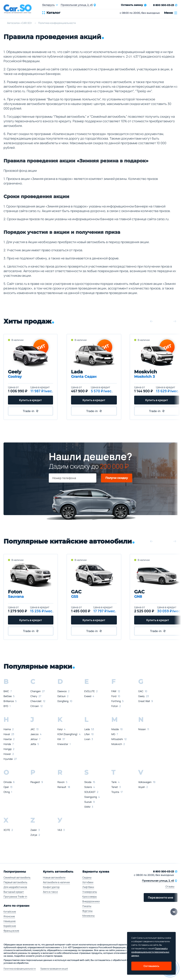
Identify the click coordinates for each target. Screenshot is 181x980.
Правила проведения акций (54, 969)
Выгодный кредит (14, 892)
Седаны (87, 877)
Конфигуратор (51, 887)
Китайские (10, 912)
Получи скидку (117, 478)
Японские (9, 916)
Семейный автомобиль (17, 877)
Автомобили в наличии (56, 882)
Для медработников (15, 887)
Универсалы (90, 892)
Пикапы (87, 906)
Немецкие (10, 921)
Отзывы (170, 886)
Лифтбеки (88, 887)
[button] (151, 321)
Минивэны (88, 916)
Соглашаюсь (151, 966)
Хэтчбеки (88, 882)
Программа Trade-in (15, 897)
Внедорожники (91, 901)
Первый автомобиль (15, 882)
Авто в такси (50, 892)
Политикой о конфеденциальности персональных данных (150, 952)
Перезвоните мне (161, 897)
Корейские (10, 926)
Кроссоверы (90, 897)
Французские (11, 931)
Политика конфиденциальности (20, 969)
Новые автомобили (54, 877)
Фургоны (87, 911)
